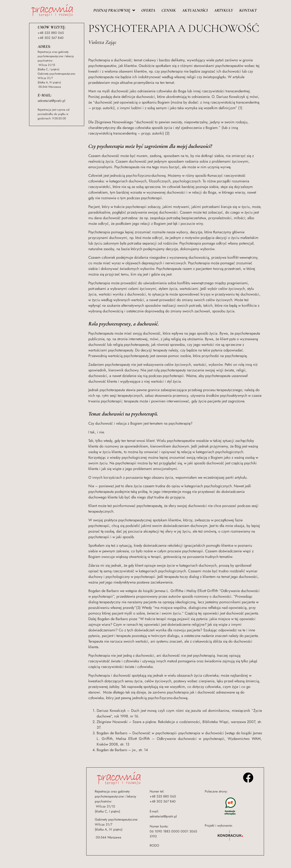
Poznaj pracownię (114, 10)
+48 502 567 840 (51, 38)
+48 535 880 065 (51, 33)
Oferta (148, 10)
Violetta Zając (102, 42)
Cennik (169, 10)
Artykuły (224, 10)
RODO (154, 845)
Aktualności (195, 10)
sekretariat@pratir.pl (51, 101)
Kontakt (248, 10)
